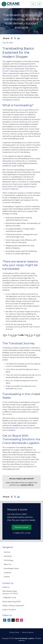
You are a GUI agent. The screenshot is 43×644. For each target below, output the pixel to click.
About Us (7, 564)
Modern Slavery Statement (13, 606)
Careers (7, 577)
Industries (8, 556)
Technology (8, 560)
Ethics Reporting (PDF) (12, 602)
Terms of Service (28, 632)
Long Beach (11, 430)
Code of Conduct (9, 610)
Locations (7, 573)
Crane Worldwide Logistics (24, 638)
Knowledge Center (11, 568)
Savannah (14, 428)
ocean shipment (29, 117)
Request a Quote (22, 527)
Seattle (37, 428)
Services (7, 552)
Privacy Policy (14, 632)
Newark (30, 428)
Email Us (6, 587)
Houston (22, 428)
